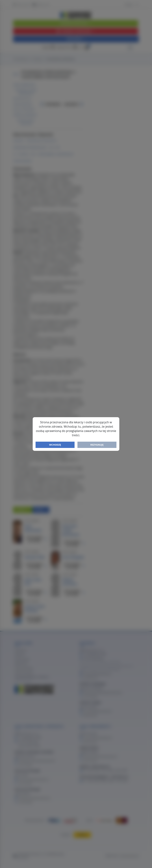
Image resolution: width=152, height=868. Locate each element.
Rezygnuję (97, 445)
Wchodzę (55, 445)
